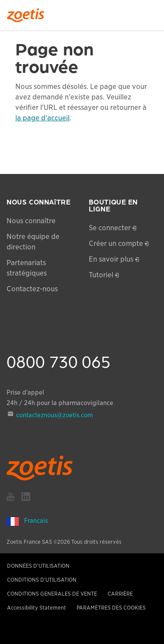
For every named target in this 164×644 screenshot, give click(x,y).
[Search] (151, 13)
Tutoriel (101, 275)
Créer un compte (116, 244)
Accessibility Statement (37, 608)
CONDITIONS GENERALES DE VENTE (52, 594)
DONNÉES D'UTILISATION (38, 566)
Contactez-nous (32, 289)
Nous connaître (31, 221)
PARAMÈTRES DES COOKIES (111, 608)
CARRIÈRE (120, 594)
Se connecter (110, 228)
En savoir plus (111, 259)
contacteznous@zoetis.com (54, 415)
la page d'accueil (42, 118)
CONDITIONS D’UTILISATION (42, 580)
